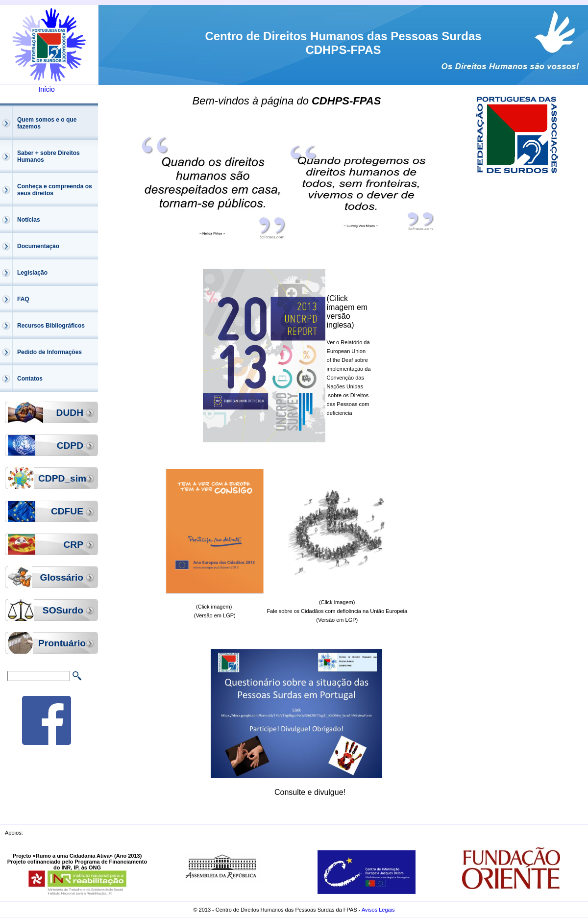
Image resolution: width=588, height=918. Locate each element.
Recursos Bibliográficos (51, 326)
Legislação (32, 273)
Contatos (30, 379)
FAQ (23, 299)
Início (46, 89)
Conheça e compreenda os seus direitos (55, 190)
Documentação (38, 246)
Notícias (29, 220)
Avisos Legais (378, 910)
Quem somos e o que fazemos (47, 123)
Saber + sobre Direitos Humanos (49, 156)
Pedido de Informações (49, 352)
